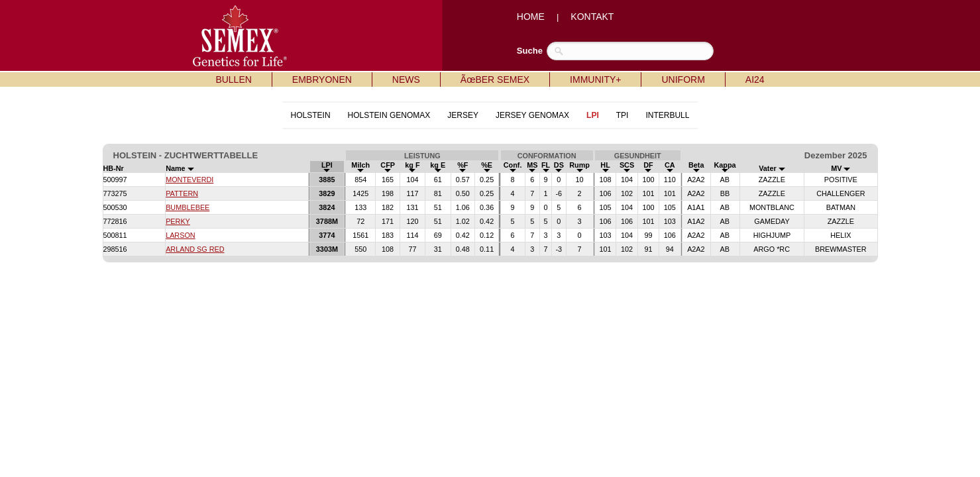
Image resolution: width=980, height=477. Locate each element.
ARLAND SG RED (195, 249)
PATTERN (182, 193)
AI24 (755, 79)
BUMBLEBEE (188, 207)
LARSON (181, 235)
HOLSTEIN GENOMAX (389, 115)
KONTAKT (592, 17)
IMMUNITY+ (595, 79)
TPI (623, 115)
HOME (531, 17)
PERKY (178, 221)
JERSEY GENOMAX (532, 115)
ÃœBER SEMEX (495, 79)
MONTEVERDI (190, 180)
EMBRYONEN (322, 79)
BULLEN (233, 79)
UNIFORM (683, 79)
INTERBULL (667, 115)
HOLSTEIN (311, 115)
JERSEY (463, 115)
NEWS (406, 79)
